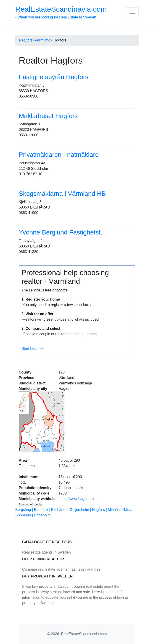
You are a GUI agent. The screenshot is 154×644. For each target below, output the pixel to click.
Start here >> (32, 349)
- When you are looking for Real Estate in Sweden (61, 12)
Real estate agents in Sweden (46, 552)
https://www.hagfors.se (77, 499)
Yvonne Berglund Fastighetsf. (61, 232)
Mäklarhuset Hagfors (48, 116)
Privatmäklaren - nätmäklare (59, 155)
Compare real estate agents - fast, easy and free (61, 569)
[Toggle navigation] (132, 12)
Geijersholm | (81, 510)
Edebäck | (43, 510)
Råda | (128, 510)
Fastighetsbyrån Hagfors (54, 77)
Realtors (26, 40)
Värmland (42, 40)
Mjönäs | (115, 510)
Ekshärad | (60, 510)
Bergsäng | (25, 510)
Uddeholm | (43, 515)
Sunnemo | (25, 515)
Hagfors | (100, 510)
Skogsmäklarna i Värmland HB (62, 194)
